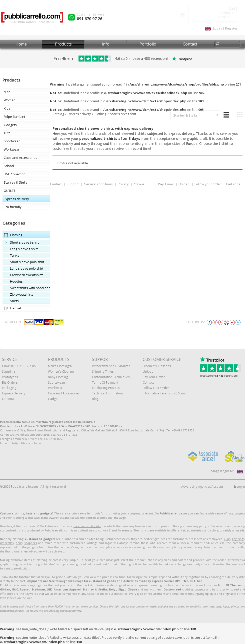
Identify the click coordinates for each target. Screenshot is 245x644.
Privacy (123, 184)
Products (63, 44)
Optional (8, 399)
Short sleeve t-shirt (123, 114)
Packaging (9, 388)
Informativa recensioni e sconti (165, 393)
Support (73, 184)
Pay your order (154, 377)
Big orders (10, 383)
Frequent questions (157, 366)
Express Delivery (14, 393)
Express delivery (79, 114)
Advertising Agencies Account (202, 487)
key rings (238, 539)
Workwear (55, 388)
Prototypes (10, 377)
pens (19, 543)
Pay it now (166, 184)
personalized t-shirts (87, 526)
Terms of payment (105, 383)
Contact (190, 44)
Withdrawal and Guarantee (111, 366)
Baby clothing (58, 377)
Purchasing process (106, 388)
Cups (227, 539)
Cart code (233, 184)
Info (106, 44)
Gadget (53, 399)
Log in (239, 487)
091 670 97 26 (89, 19)
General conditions (98, 184)
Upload (184, 184)
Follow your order (208, 184)
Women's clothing (61, 372)
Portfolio (148, 44)
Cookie (139, 184)
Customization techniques (111, 377)
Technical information (107, 393)
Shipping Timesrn (104, 372)
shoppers (30, 543)
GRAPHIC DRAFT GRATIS (19, 366)
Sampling (8, 372)
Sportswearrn (58, 383)
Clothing (100, 114)
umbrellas (7, 543)
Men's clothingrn (60, 366)
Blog (95, 399)
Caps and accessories (64, 393)
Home (21, 44)
